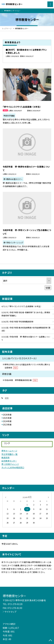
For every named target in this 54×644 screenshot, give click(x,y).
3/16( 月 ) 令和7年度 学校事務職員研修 (17, 322)
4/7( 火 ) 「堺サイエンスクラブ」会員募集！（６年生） (21, 306)
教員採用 (5, 457)
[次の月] (48, 497)
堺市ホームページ (9, 451)
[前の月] (5, 497)
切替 (48, 288)
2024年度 (7, 421)
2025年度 (7, 418)
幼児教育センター (9, 461)
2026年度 (7, 415)
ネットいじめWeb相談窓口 (13, 467)
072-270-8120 (15, 604)
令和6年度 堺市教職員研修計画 (21, 380)
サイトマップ (10, 612)
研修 (7, 398)
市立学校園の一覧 (10, 454)
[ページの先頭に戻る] (50, 641)
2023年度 (7, 425)
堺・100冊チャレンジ (10, 464)
